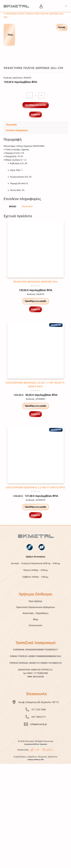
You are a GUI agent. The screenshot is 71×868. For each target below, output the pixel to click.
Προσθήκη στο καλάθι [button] (36, 387)
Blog (35, 705)
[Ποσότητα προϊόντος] (36, 181)
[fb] (30, 633)
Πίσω (9, 35)
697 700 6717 (39, 803)
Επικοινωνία (35, 711)
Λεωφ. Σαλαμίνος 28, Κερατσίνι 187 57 (39, 788)
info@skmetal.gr (39, 810)
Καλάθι (62, 27)
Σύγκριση (35, 200)
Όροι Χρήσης (35, 687)
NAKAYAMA (27, 292)
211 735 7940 (39, 796)
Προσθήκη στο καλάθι (36, 191)
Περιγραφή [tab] (11, 211)
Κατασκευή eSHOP (31, 830)
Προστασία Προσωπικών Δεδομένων (36, 693)
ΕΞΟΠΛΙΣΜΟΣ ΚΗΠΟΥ (14, 14)
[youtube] (42, 633)
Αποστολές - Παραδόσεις (36, 699)
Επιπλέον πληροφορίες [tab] (17, 216)
